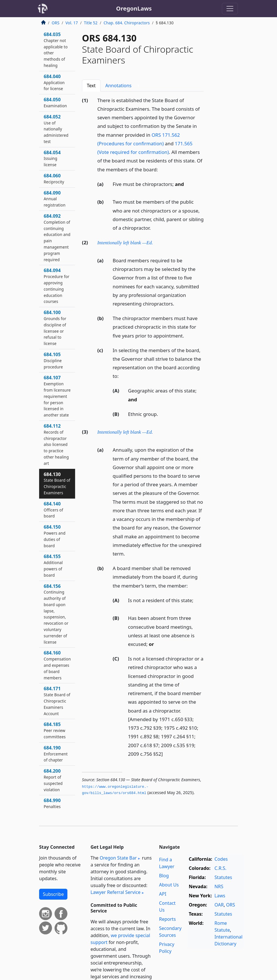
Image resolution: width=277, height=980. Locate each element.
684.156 (56, 614)
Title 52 (91, 23)
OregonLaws (134, 8)
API (163, 894)
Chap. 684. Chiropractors (127, 23)
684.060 (54, 178)
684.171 (57, 701)
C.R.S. (220, 868)
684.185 (55, 730)
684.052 (56, 129)
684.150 (55, 536)
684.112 (56, 444)
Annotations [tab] (124, 86)
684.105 (53, 360)
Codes (221, 859)
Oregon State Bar (118, 858)
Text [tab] (91, 86)
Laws (220, 896)
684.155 (53, 565)
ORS (56, 23)
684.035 (56, 50)
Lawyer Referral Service (116, 892)
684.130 (57, 483)
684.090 (55, 199)
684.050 (55, 102)
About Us (169, 885)
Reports (167, 919)
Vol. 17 (72, 23)
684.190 (56, 754)
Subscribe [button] (53, 894)
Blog (164, 876)
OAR (219, 905)
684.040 (54, 82)
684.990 (52, 803)
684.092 (57, 238)
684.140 (53, 510)
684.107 (57, 396)
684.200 (53, 780)
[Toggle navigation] (230, 9)
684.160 (57, 665)
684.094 (57, 286)
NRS (219, 886)
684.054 (52, 158)
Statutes (223, 877)
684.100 (55, 328)
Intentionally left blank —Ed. (125, 243)
